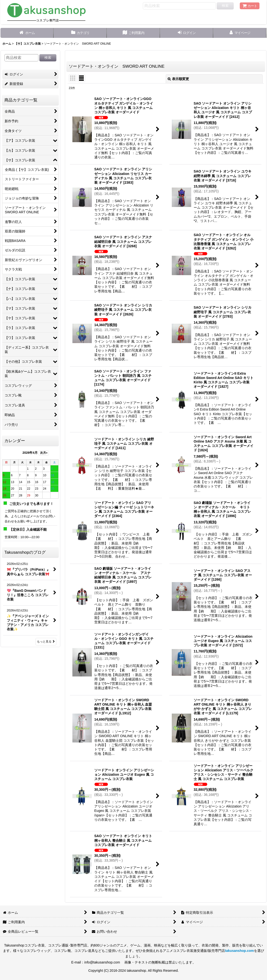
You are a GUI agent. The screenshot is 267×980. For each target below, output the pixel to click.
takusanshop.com (239, 951)
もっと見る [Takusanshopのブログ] (46, 642)
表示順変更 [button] (178, 79)
